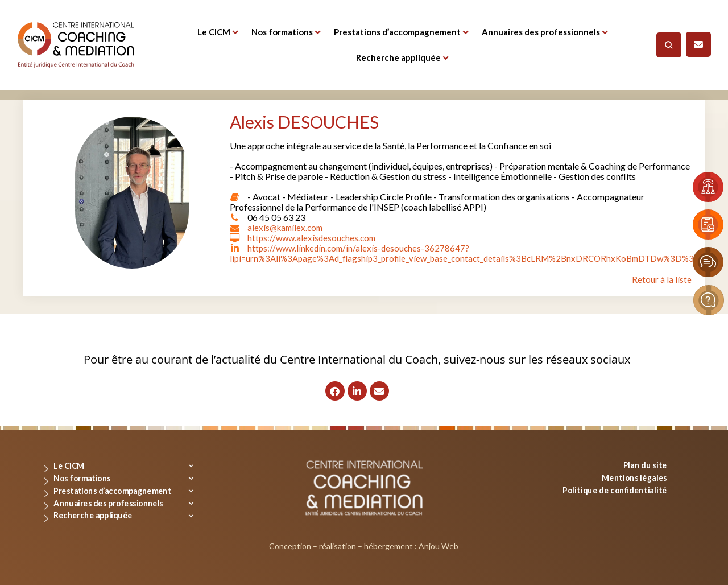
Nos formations (282, 32)
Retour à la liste (662, 279)
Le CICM (214, 32)
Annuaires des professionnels (541, 32)
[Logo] (76, 45)
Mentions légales (634, 477)
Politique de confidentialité (615, 490)
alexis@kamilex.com (287, 227)
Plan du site (645, 465)
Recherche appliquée (398, 57)
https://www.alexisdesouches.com (314, 238)
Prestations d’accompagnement (397, 32)
